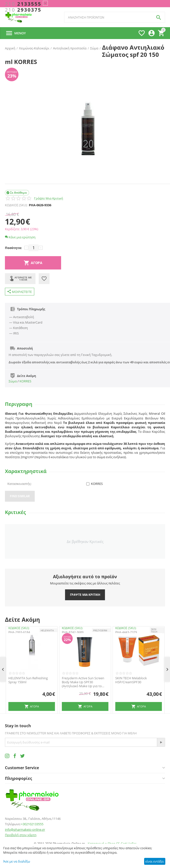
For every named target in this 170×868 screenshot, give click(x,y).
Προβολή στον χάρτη (21, 835)
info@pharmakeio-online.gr (25, 829)
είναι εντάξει (155, 861)
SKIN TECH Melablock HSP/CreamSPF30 (131, 680)
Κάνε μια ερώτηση (20, 237)
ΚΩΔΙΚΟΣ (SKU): (16, 205)
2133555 (23, 4)
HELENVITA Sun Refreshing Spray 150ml (28, 680)
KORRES (25, 381)
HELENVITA (47, 630)
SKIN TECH (154, 630)
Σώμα (13, 381)
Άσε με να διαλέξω (17, 861)
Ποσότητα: (13, 248)
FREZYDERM (100, 630)
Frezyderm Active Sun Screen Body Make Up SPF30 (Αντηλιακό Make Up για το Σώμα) (83, 682)
